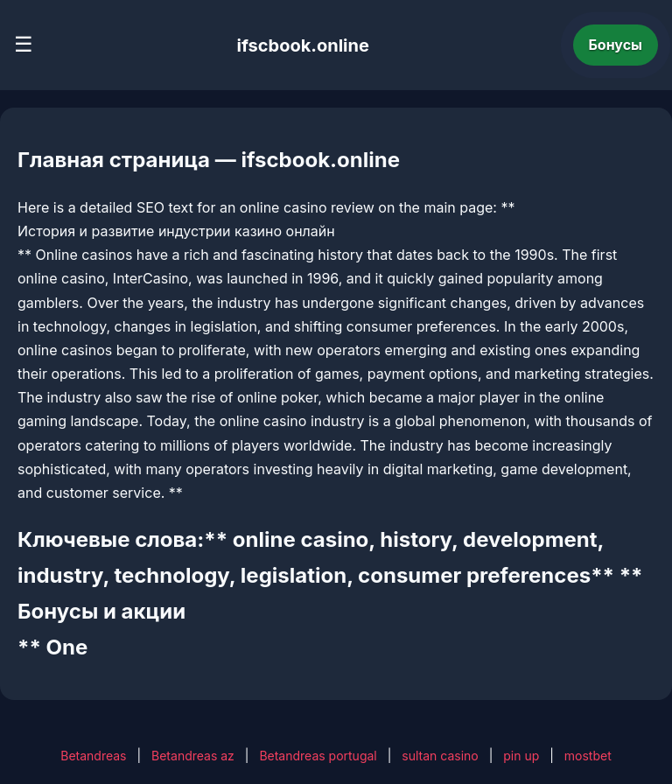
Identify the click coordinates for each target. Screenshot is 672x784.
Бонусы (616, 45)
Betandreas (93, 756)
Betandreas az (193, 756)
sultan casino (440, 756)
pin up (521, 756)
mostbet (588, 756)
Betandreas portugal (318, 756)
